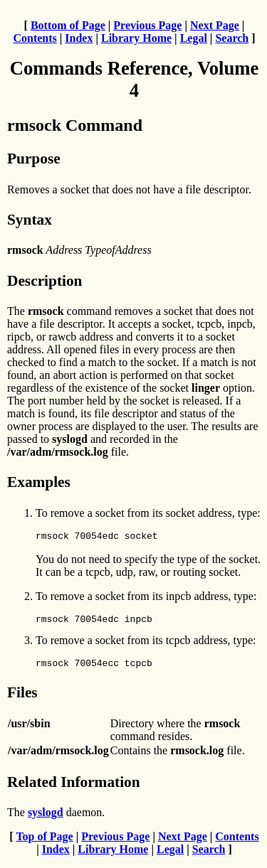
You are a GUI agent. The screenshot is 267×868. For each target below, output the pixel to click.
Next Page (215, 25)
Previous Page (147, 25)
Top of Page (44, 843)
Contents (35, 38)
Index (79, 38)
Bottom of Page (68, 25)
